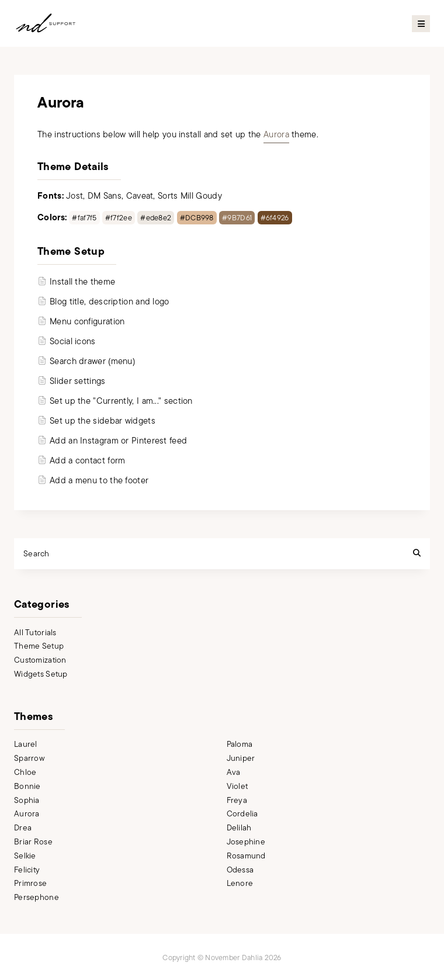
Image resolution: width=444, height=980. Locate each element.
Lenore (240, 883)
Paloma (240, 744)
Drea (23, 828)
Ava (234, 772)
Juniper (241, 758)
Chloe (25, 772)
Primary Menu (421, 24)
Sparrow (29, 758)
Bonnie (27, 786)
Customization (40, 660)
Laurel (26, 744)
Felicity (27, 870)
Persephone (37, 897)
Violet (237, 786)
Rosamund (246, 856)
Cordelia (242, 814)
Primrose (30, 883)
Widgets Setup (41, 674)
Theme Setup (39, 646)
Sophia (27, 800)
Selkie (25, 856)
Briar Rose (33, 842)
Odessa (240, 870)
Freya (237, 800)
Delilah (239, 828)
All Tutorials (35, 633)
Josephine (246, 842)
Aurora (276, 134)
